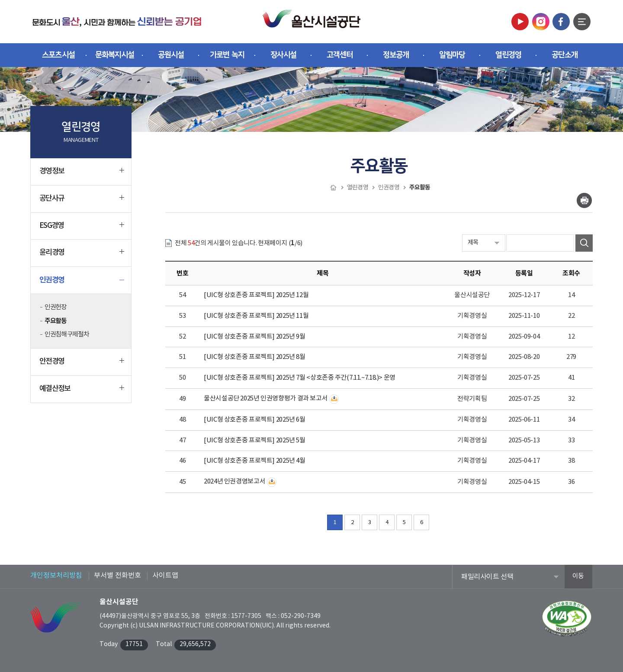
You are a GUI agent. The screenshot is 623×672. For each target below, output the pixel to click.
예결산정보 (82, 392)
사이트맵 (165, 576)
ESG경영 (82, 229)
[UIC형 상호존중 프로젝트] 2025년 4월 (255, 461)
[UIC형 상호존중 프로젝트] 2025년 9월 (255, 337)
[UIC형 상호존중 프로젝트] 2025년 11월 (256, 316)
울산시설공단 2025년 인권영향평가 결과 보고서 (266, 398)
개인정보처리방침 (56, 576)
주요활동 (55, 321)
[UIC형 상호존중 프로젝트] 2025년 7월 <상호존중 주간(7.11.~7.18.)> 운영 (300, 378)
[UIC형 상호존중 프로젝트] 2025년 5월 (255, 440)
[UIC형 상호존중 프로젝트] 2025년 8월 (255, 357)
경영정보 (82, 175)
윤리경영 (82, 256)
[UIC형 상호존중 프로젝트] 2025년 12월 (256, 295)
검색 (584, 243)
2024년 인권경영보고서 (234, 482)
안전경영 (82, 365)
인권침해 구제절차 (67, 334)
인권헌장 (55, 307)
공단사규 (82, 202)
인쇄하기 (584, 200)
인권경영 (82, 283)
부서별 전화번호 (117, 576)
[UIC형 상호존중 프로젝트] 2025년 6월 (255, 420)
